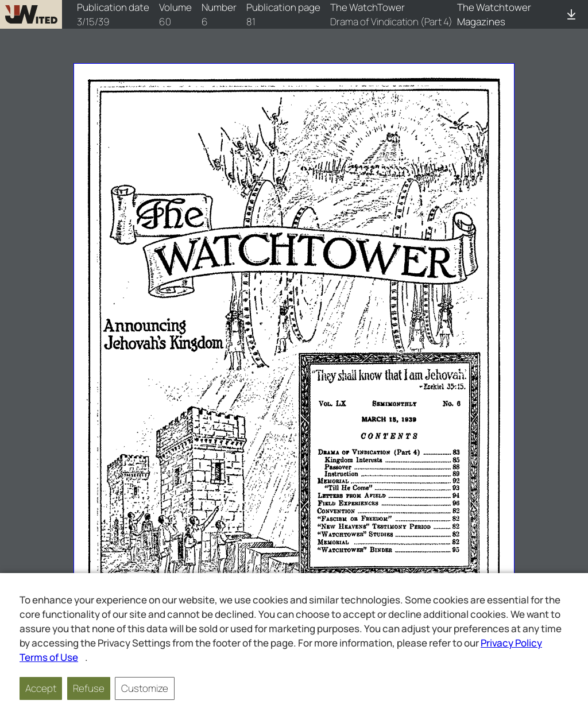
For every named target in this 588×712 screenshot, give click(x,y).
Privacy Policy (511, 643)
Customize (145, 688)
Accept (41, 688)
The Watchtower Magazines (494, 14)
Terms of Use (49, 657)
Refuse (89, 688)
